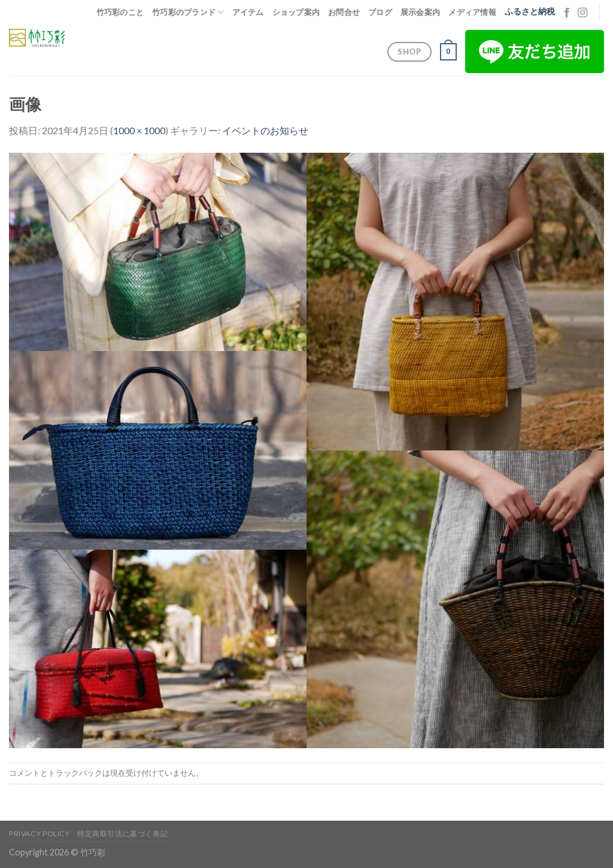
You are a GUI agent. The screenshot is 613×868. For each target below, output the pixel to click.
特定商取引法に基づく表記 (122, 834)
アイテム (248, 12)
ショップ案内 (296, 12)
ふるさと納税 (530, 11)
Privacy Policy (40, 834)
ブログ (380, 12)
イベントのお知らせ (265, 130)
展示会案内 (420, 12)
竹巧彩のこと (120, 12)
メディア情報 (472, 12)
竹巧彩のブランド (188, 12)
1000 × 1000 (139, 130)
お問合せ (344, 12)
